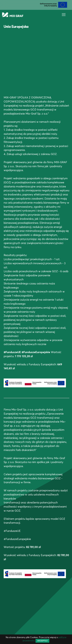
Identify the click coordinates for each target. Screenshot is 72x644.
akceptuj (42, 641)
